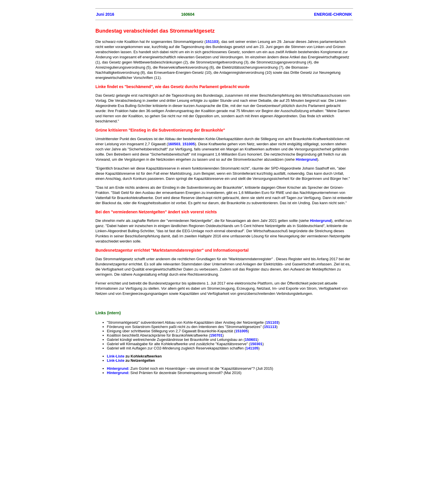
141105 (252, 348)
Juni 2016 (105, 14)
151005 (188, 144)
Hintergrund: (119, 368)
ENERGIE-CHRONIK (333, 14)
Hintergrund (306, 159)
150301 (256, 344)
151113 (270, 327)
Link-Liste (116, 356)
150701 (216, 335)
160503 (174, 144)
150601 (251, 340)
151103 (212, 42)
